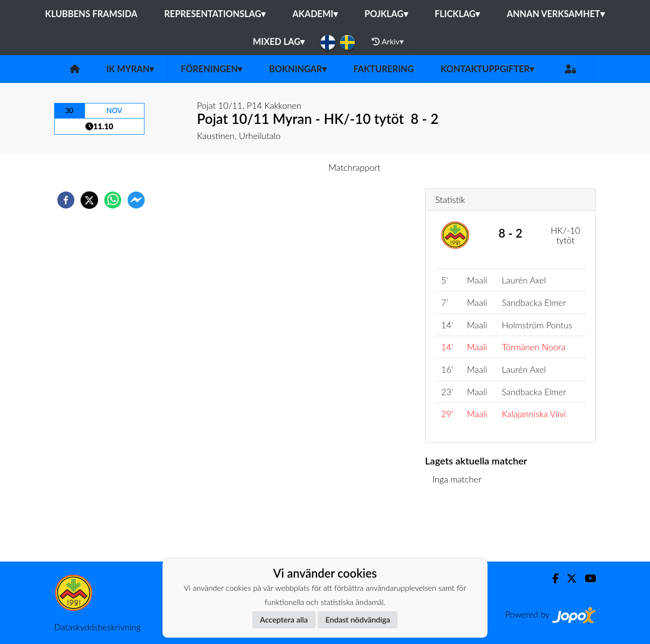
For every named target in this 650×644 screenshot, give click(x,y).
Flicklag (457, 14)
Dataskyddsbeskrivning (97, 627)
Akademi (315, 14)
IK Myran (130, 69)
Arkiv (387, 41)
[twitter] (89, 200)
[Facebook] (552, 578)
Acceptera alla (284, 619)
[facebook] (66, 200)
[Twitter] (568, 578)
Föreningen (211, 69)
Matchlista (457, 529)
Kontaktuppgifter (487, 69)
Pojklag (386, 14)
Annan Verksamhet (555, 14)
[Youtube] (586, 578)
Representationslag (215, 14)
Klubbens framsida (91, 14)
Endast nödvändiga (358, 619)
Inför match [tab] (291, 167)
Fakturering (384, 69)
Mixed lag (279, 41)
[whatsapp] (113, 200)
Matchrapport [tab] (354, 167)
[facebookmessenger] (136, 200)
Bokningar (298, 69)
